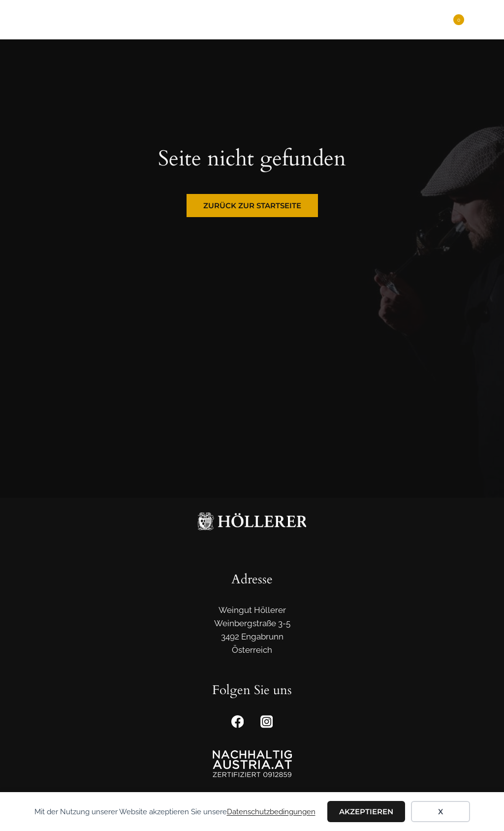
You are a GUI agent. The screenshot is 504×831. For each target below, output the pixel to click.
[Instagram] (267, 722)
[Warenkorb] (454, 20)
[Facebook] (237, 722)
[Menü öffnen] (481, 19)
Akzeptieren (366, 812)
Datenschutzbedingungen (271, 812)
